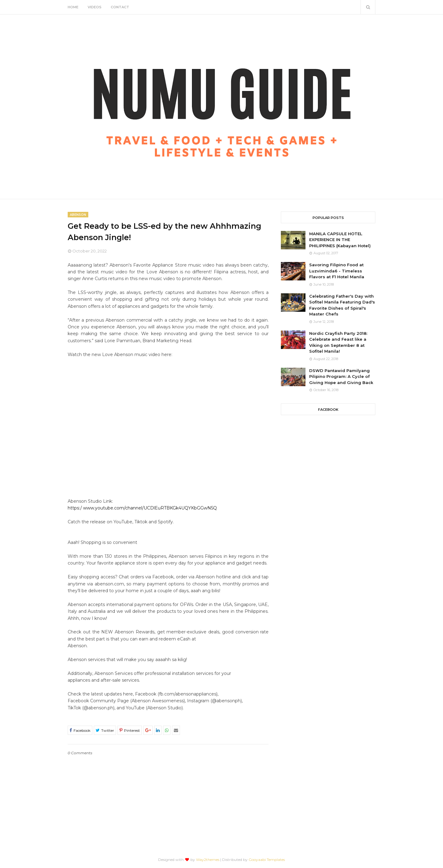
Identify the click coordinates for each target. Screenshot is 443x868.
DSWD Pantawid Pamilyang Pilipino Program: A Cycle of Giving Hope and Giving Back (341, 377)
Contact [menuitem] (120, 7)
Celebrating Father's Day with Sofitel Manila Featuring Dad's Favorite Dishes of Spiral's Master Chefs (342, 305)
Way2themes (208, 860)
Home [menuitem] (73, 7)
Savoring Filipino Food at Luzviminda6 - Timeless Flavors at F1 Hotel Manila (337, 271)
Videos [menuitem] (95, 7)
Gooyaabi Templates (267, 860)
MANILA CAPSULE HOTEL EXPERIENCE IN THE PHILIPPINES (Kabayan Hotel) (340, 240)
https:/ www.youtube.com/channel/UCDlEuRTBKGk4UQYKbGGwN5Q (142, 508)
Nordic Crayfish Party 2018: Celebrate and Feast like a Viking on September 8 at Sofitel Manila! (338, 342)
